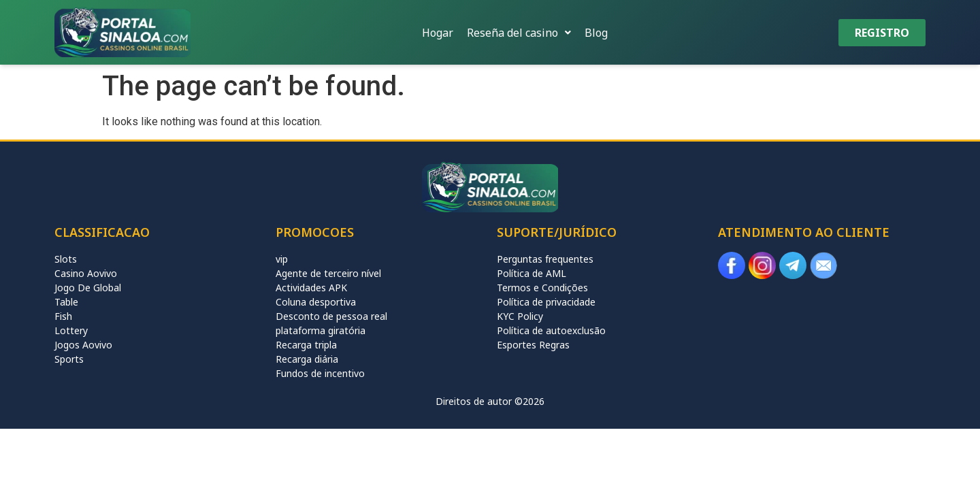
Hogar (438, 33)
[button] (519, 33)
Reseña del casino (519, 33)
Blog (596, 33)
